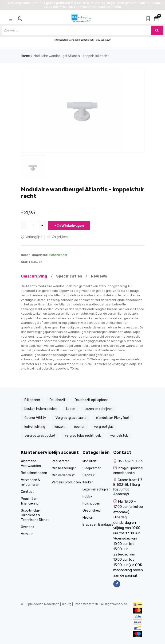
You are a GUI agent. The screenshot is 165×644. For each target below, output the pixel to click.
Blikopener (32, 400)
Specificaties (69, 276)
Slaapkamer (92, 468)
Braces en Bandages (98, 525)
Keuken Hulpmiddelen (41, 409)
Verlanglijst (31, 237)
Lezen (71, 409)
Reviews (99, 276)
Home (25, 56)
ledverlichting (35, 427)
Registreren (61, 461)
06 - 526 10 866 (128, 461)
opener (79, 427)
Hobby (87, 496)
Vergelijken (57, 237)
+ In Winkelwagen (69, 226)
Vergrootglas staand (71, 418)
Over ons (27, 527)
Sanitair (88, 475)
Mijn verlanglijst (63, 475)
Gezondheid (92, 511)
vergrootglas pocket (40, 436)
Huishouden (91, 503)
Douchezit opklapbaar (91, 400)
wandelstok (119, 436)
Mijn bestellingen (64, 468)
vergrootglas (104, 427)
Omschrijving (34, 276)
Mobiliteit (90, 461)
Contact (27, 492)
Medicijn (88, 518)
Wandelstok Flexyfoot (113, 418)
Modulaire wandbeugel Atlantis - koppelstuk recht (71, 56)
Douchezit (57, 400)
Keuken (88, 482)
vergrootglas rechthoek (83, 436)
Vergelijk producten (66, 482)
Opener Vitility (35, 418)
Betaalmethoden (34, 473)
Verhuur (27, 534)
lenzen (60, 427)
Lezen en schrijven (99, 409)
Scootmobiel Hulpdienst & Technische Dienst (35, 515)
